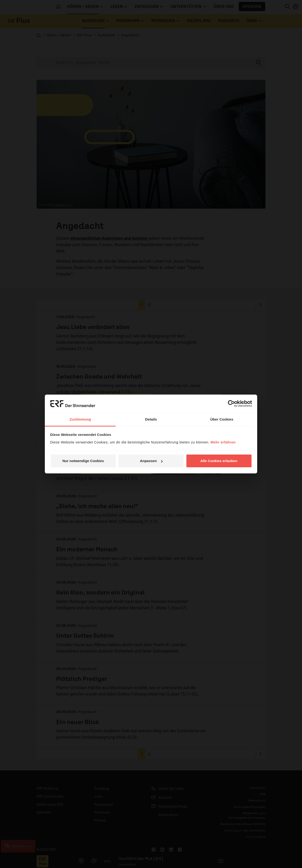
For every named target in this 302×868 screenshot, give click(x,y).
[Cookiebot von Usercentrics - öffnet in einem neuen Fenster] (231, 404)
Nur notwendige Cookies (83, 461)
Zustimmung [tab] (80, 419)
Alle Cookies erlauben (219, 461)
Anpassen (151, 461)
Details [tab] (151, 419)
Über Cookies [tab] (222, 419)
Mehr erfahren (223, 442)
